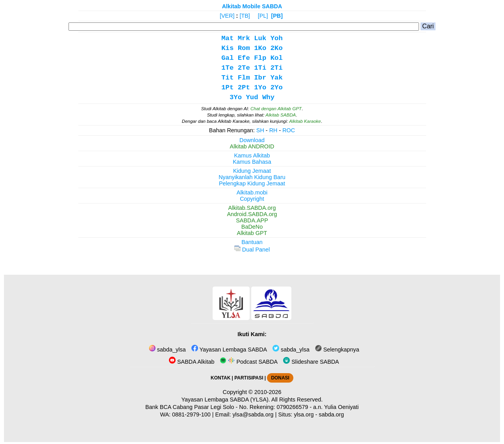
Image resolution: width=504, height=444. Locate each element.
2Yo (277, 88)
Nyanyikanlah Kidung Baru (252, 177)
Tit (227, 78)
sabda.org (332, 414)
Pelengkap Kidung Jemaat (252, 183)
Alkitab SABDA (281, 115)
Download (252, 140)
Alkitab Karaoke (305, 121)
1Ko (260, 48)
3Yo (236, 97)
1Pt (227, 88)
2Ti (277, 68)
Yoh (277, 38)
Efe (244, 58)
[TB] (245, 16)
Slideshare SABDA (311, 362)
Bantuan (252, 242)
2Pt (244, 88)
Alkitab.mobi (252, 192)
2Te (244, 68)
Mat (227, 38)
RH (273, 130)
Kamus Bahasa (252, 162)
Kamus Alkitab (252, 155)
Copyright (252, 199)
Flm (244, 78)
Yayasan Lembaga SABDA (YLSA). (226, 400)
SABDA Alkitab (192, 362)
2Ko (277, 48)
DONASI (280, 378)
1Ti (260, 68)
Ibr (260, 78)
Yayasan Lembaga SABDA (229, 350)
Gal (227, 58)
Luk (260, 38)
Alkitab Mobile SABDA (252, 6)
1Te (227, 68)
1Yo (260, 88)
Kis (227, 48)
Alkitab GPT (252, 233)
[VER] (227, 16)
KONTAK (220, 378)
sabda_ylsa (167, 350)
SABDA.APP (252, 220)
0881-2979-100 (191, 414)
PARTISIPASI (249, 378)
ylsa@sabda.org (253, 414)
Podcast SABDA (249, 362)
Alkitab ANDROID (252, 146)
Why (268, 97)
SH (260, 130)
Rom (244, 48)
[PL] (263, 16)
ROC (289, 130)
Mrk (244, 38)
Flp (260, 58)
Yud (252, 97)
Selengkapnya (337, 350)
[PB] (277, 16)
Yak (277, 78)
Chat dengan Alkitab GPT (276, 109)
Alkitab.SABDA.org (252, 208)
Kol (277, 58)
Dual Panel (252, 250)
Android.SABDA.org (252, 214)
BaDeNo (252, 227)
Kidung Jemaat (252, 171)
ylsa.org (304, 414)
